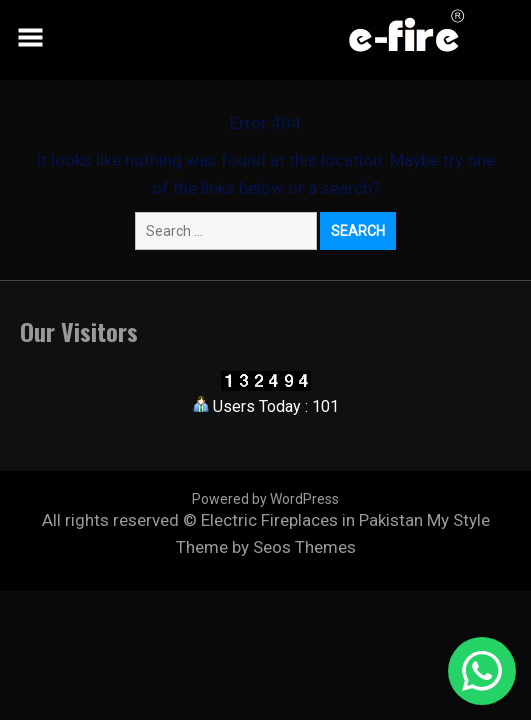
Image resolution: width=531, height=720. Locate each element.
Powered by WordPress (265, 499)
